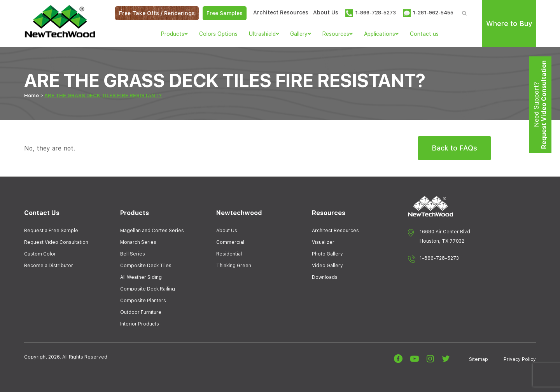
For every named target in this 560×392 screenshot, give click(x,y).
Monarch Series (138, 242)
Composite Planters (143, 301)
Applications (381, 34)
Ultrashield (264, 34)
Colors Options (218, 34)
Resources (338, 34)
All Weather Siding (141, 277)
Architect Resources (281, 12)
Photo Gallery (327, 254)
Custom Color (40, 254)
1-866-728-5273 (439, 258)
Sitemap (479, 359)
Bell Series (133, 254)
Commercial (230, 242)
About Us (326, 12)
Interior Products (140, 324)
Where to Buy (509, 24)
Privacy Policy (520, 359)
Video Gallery (327, 266)
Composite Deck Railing (148, 289)
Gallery (301, 34)
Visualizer (323, 242)
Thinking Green (234, 266)
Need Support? (540, 105)
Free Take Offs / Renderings (157, 13)
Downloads (325, 277)
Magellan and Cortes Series (152, 231)
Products (174, 34)
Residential (229, 254)
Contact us (424, 34)
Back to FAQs (454, 148)
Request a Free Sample (51, 231)
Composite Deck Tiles (146, 266)
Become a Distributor (49, 266)
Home (31, 95)
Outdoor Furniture (141, 312)
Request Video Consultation (56, 242)
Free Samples (225, 13)
